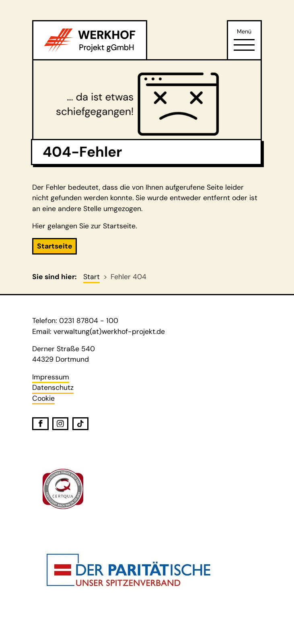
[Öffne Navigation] (244, 45)
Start (91, 277)
